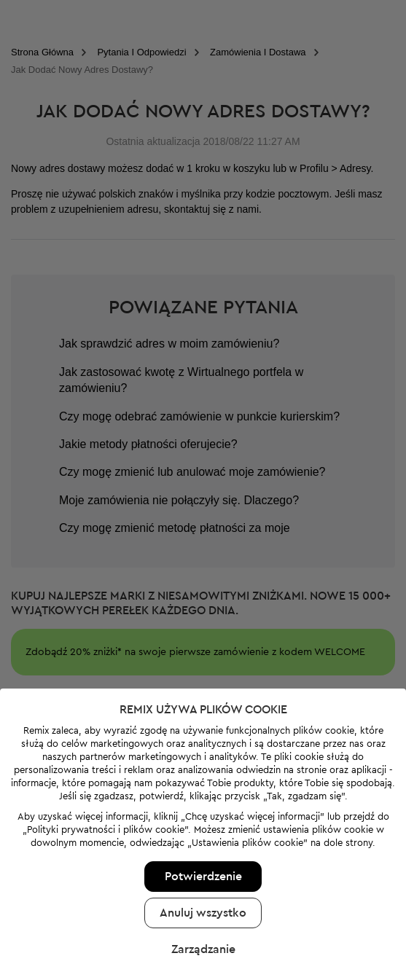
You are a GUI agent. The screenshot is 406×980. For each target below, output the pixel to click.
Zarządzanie (203, 925)
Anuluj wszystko (203, 888)
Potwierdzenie (203, 852)
